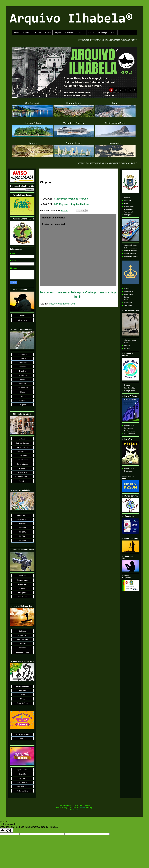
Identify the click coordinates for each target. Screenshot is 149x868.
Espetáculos (22, 363)
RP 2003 (22, 540)
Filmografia (22, 593)
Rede (113, 33)
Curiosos (22, 648)
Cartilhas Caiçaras (22, 443)
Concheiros (128, 294)
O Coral (22, 699)
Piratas (127, 300)
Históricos (22, 644)
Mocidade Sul (22, 787)
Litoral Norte (22, 320)
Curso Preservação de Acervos (71, 199)
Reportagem (129, 471)
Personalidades (22, 639)
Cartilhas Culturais (22, 447)
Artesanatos (22, 354)
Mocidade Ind (22, 782)
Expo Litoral (22, 375)
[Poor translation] (9, 830)
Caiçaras (22, 631)
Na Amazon (128, 428)
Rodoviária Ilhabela (131, 256)
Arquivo (37, 33)
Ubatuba (22, 468)
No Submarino (129, 434)
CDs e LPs (22, 576)
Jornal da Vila (22, 519)
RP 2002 (22, 536)
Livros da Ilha (22, 451)
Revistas (22, 524)
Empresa (26, 33)
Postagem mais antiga (101, 292)
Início (16, 33)
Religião (22, 401)
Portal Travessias (131, 251)
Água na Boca (22, 770)
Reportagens (22, 597)
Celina (22, 695)
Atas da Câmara (130, 340)
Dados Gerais (129, 206)
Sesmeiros (128, 305)
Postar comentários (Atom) (63, 304)
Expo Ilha (22, 371)
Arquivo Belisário (22, 686)
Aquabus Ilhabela (131, 245)
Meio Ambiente (22, 388)
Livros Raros (22, 456)
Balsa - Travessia (131, 248)
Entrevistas (22, 584)
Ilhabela (81, 33)
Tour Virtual (128, 212)
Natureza (22, 384)
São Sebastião (22, 460)
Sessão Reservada (22, 477)
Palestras (22, 396)
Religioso (22, 405)
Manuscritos (22, 472)
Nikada (82, 808)
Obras (22, 392)
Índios (126, 297)
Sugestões (22, 481)
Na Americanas (130, 431)
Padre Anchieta (22, 791)
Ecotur (91, 33)
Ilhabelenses (22, 635)
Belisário (22, 691)
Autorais (22, 439)
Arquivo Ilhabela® (71, 19)
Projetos (58, 33)
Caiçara (127, 289)
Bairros (127, 343)
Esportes (22, 367)
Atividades (69, 33)
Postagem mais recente (57, 292)
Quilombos (128, 303)
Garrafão (22, 774)
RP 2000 (22, 528)
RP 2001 (22, 532)
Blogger (75, 809)
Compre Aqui (129, 425)
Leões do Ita (22, 778)
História (22, 379)
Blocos (22, 739)
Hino (126, 204)
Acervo (48, 33)
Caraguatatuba (22, 464)
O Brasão (128, 201)
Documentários (22, 580)
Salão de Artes (22, 703)
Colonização (129, 291)
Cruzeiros (22, 358)
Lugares (127, 348)
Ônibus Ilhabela (130, 253)
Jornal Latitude (22, 515)
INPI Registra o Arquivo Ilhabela (71, 204)
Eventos (22, 588)
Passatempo (103, 33)
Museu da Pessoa (22, 652)
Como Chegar (129, 209)
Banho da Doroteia (22, 734)
